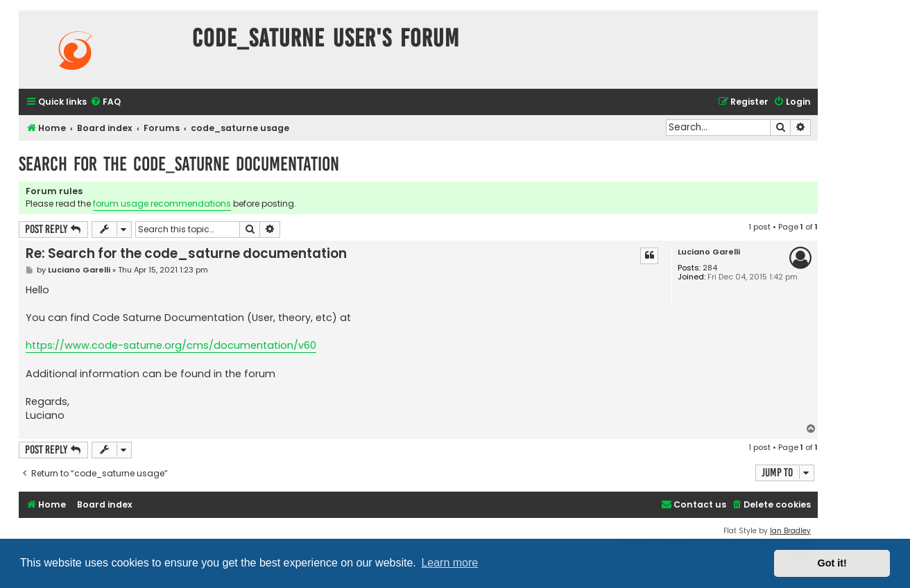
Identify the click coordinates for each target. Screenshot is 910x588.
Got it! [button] (832, 563)
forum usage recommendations (162, 204)
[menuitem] (105, 102)
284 (710, 268)
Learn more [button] (449, 563)
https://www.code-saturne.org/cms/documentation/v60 (171, 345)
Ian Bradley (790, 531)
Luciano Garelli (709, 252)
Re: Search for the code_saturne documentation (186, 253)
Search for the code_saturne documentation (179, 164)
